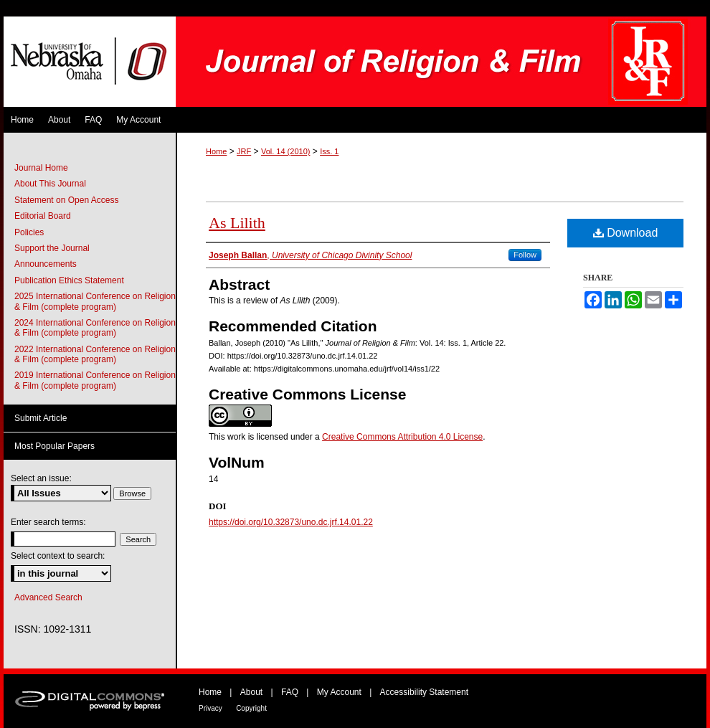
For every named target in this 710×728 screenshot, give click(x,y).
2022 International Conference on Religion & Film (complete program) (95, 354)
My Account (339, 692)
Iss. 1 (329, 151)
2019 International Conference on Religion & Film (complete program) (95, 380)
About (251, 692)
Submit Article (41, 418)
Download (626, 233)
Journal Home (41, 168)
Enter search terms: (48, 522)
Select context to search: (58, 556)
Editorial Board (43, 216)
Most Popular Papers (55, 446)
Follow (525, 255)
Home (216, 151)
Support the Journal (52, 248)
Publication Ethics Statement (69, 280)
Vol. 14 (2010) (286, 151)
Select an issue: (41, 478)
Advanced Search (48, 597)
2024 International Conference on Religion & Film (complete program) (95, 328)
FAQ (290, 692)
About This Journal (50, 184)
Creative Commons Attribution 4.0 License (402, 437)
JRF (244, 151)
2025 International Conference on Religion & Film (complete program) (95, 301)
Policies (29, 232)
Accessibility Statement (424, 692)
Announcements (46, 264)
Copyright (251, 708)
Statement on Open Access (66, 200)
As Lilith (237, 223)
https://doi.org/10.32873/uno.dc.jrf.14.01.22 (291, 522)
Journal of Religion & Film (441, 62)
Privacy (210, 708)
